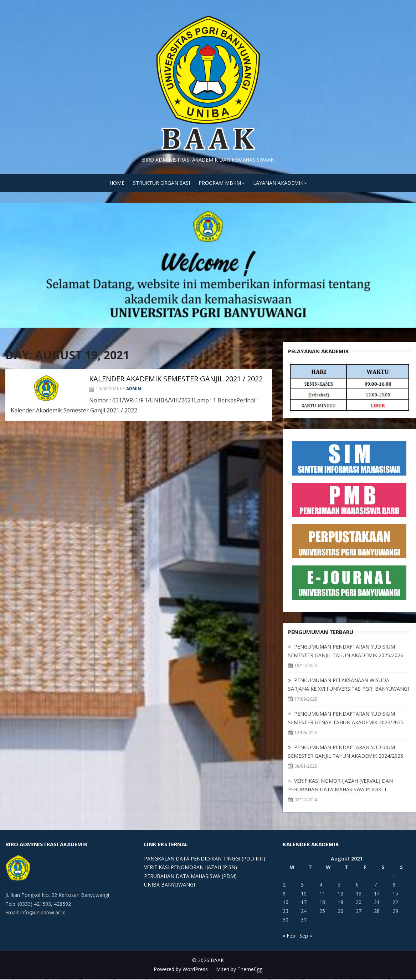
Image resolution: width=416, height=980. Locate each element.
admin (134, 389)
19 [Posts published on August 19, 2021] (340, 902)
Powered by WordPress (181, 969)
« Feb (289, 936)
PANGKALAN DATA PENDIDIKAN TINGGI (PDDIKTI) (205, 859)
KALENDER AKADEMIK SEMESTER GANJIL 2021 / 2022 (176, 379)
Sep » (306, 936)
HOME (117, 183)
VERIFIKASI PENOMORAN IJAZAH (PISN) (191, 867)
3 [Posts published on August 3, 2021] (302, 885)
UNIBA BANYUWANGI (170, 885)
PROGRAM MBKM (220, 183)
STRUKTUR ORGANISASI (161, 183)
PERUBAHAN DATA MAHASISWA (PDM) (190, 876)
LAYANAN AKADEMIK (278, 183)
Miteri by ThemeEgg (239, 969)
